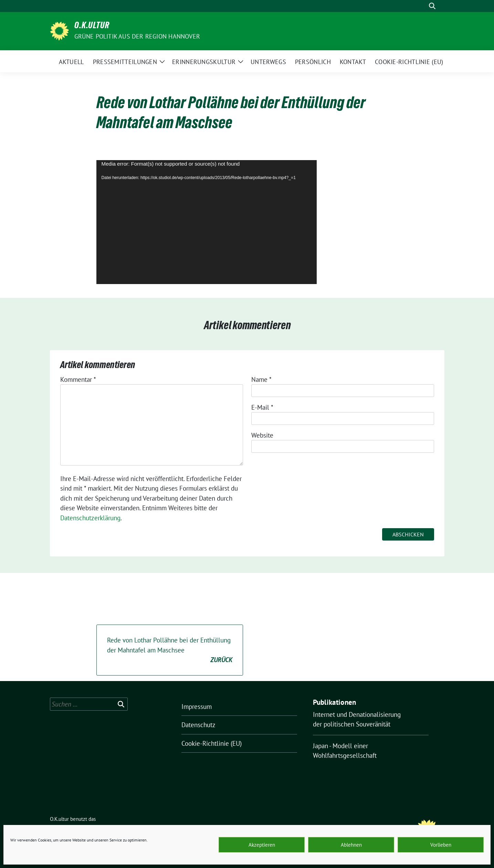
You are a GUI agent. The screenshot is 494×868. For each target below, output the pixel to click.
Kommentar (78, 379)
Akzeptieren (262, 845)
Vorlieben (441, 845)
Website (262, 435)
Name (261, 379)
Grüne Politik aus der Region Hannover (137, 36)
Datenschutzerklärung (90, 518)
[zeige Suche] (432, 6)
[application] (207, 222)
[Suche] (422, 6)
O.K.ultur (92, 27)
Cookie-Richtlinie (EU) (212, 743)
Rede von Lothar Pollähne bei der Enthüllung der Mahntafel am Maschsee (170, 650)
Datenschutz (198, 725)
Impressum (197, 707)
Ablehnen (351, 845)
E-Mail (262, 407)
